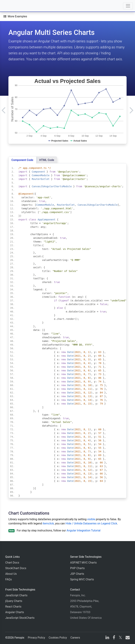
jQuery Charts (14, 601)
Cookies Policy (58, 638)
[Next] (132, 110)
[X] (120, 638)
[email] (127, 638)
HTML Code (47, 160)
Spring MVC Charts (82, 579)
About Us (11, 574)
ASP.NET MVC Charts (83, 563)
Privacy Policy (36, 638)
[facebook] (114, 638)
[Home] (13, 6)
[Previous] (3, 110)
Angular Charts (15, 612)
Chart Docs (12, 563)
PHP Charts (78, 568)
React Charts (13, 607)
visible (91, 519)
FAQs (9, 579)
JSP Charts (77, 574)
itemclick (48, 523)
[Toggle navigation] (128, 6)
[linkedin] (107, 638)
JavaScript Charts (16, 595)
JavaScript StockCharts (20, 618)
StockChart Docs (16, 568)
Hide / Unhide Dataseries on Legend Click (91, 523)
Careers (75, 638)
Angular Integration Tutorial (83, 530)
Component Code (22, 160)
